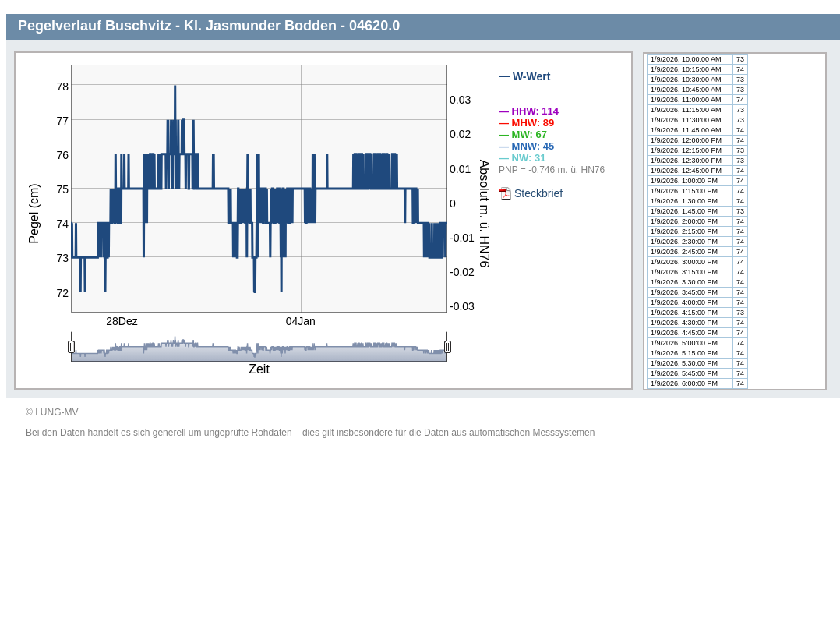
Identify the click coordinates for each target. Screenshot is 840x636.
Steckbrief (538, 193)
